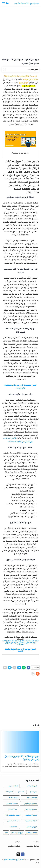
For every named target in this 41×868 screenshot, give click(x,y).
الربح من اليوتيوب (31, 815)
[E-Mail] (14, 668)
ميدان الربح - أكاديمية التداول (27, 3)
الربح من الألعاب (32, 827)
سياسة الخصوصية (33, 846)
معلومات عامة (32, 798)
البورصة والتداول (12, 803)
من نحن (18, 841)
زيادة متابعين (12, 809)
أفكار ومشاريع (13, 786)
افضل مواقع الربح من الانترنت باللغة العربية (20, 650)
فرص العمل (33, 792)
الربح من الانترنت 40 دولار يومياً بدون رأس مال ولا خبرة (22, 758)
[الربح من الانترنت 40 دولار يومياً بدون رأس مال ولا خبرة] (20, 742)
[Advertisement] (20, 31)
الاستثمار (21, 792)
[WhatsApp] (24, 668)
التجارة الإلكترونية (31, 821)
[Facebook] (28, 668)
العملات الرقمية (32, 833)
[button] (7, 3)
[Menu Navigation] (3, 3)
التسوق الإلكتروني (31, 809)
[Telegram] (10, 668)
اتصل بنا (36, 841)
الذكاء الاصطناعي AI (13, 815)
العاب (6, 833)
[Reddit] (38, 674)
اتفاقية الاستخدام (14, 846)
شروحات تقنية (14, 798)
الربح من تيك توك (17, 833)
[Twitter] (19, 668)
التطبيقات (9, 792)
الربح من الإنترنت (32, 786)
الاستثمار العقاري (13, 821)
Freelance (13, 827)
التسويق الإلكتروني (31, 803)
